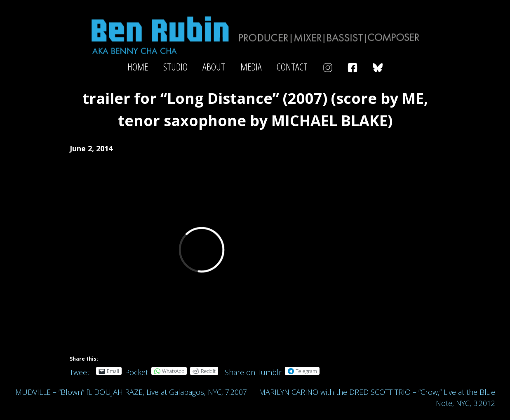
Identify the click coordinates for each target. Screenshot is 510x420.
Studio (175, 67)
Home (138, 67)
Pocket (136, 372)
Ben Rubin (255, 34)
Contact (292, 67)
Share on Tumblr (253, 371)
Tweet (80, 371)
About (214, 67)
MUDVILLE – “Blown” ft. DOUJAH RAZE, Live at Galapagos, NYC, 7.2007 (131, 392)
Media (251, 67)
